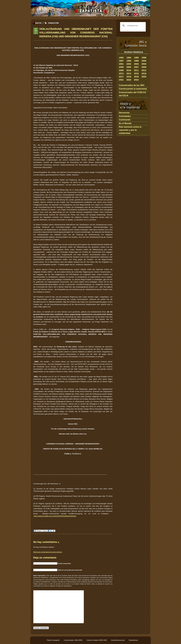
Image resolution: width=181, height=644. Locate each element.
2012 (144, 70)
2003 (136, 64)
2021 (121, 80)
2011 (136, 70)
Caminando (125, 120)
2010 (129, 70)
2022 (129, 80)
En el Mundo (125, 123)
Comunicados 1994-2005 (73, 640)
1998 (129, 61)
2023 (136, 80)
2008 (144, 67)
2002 (129, 64)
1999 (136, 61)
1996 (144, 58)
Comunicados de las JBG (132, 85)
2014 (129, 74)
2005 (121, 67)
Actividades (125, 116)
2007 (136, 67)
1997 (121, 61)
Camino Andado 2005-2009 (97, 640)
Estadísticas (133, 640)
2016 (144, 74)
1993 (121, 58)
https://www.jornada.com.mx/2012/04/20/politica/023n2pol (55, 516)
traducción (53, 23)
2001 (121, 64)
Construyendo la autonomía (133, 89)
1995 (136, 58)
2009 (121, 70)
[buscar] (133, 26)
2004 (144, 64)
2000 (144, 61)
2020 (144, 77)
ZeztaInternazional (118, 640)
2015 (136, 74)
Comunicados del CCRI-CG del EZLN (133, 94)
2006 (129, 67)
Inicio (38, 23)
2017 (121, 77)
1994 (129, 58)
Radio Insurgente (54, 640)
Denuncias (124, 113)
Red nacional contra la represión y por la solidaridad (130, 130)
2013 (121, 74)
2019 (136, 77)
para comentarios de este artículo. (48, 552)
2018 (129, 77)
